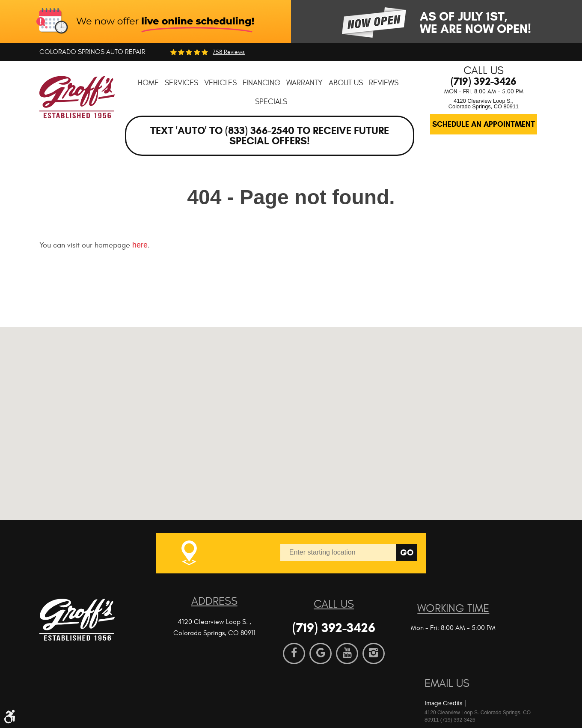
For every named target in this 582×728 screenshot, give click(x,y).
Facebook (294, 653)
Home (148, 83)
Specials (271, 102)
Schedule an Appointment (484, 124)
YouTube (347, 653)
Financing (261, 83)
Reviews (384, 83)
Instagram (374, 653)
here (140, 245)
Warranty (304, 83)
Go (407, 553)
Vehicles (220, 83)
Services (181, 83)
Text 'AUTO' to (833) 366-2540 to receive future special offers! (270, 136)
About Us (346, 83)
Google (321, 653)
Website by (474, 689)
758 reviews (229, 52)
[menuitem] (148, 83)
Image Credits (443, 703)
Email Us (447, 683)
